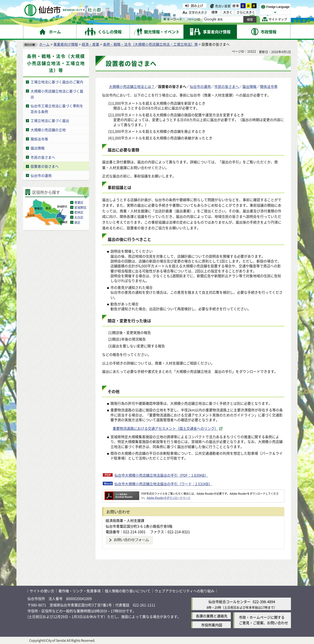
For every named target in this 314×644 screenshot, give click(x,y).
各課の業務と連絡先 (212, 616)
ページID (192, 19)
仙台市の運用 (41, 175)
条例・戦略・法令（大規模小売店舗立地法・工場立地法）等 (150, 44)
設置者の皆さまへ (45, 166)
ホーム (44, 44)
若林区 (79, 212)
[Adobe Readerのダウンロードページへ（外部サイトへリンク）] (122, 493)
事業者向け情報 (66, 44)
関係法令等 (39, 139)
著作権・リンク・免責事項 (79, 591)
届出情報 (38, 148)
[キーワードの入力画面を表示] (165, 19)
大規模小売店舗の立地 (48, 130)
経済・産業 (90, 44)
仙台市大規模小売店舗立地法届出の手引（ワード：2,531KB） (163, 484)
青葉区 (79, 202)
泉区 (77, 222)
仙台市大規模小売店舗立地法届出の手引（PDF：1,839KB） (161, 475)
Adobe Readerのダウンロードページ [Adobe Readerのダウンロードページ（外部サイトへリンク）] (169, 498)
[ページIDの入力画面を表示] (186, 19)
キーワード (173, 19)
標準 (236, 6)
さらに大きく (246, 12)
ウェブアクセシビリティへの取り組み (184, 591)
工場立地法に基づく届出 (50, 120)
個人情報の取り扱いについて (128, 591)
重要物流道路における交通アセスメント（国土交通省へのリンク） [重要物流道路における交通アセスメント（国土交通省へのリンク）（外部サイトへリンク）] (165, 428)
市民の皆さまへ (43, 157)
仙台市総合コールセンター (229, 602)
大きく (228, 12)
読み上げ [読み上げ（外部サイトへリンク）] (197, 5)
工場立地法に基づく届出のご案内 (57, 82)
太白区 (79, 217)
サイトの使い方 (42, 591)
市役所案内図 (212, 625)
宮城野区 (80, 207)
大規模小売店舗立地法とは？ (132, 86)
